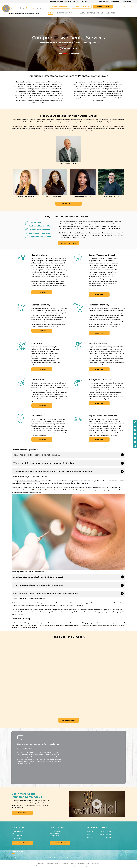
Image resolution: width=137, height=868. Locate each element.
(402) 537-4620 (54, 836)
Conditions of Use (66, 864)
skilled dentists (107, 120)
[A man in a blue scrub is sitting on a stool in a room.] (106, 655)
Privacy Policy (41, 864)
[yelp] (132, 7)
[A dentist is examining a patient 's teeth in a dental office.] (31, 655)
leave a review (29, 761)
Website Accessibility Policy (93, 864)
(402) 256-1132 (82, 1)
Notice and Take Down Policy (78, 864)
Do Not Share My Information (53, 864)
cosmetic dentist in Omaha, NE (29, 481)
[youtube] (128, 7)
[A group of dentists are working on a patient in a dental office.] (31, 693)
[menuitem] (50, 13)
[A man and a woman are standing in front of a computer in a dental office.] (68, 664)
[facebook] (121, 7)
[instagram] (125, 7)
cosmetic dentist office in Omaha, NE (26, 86)
